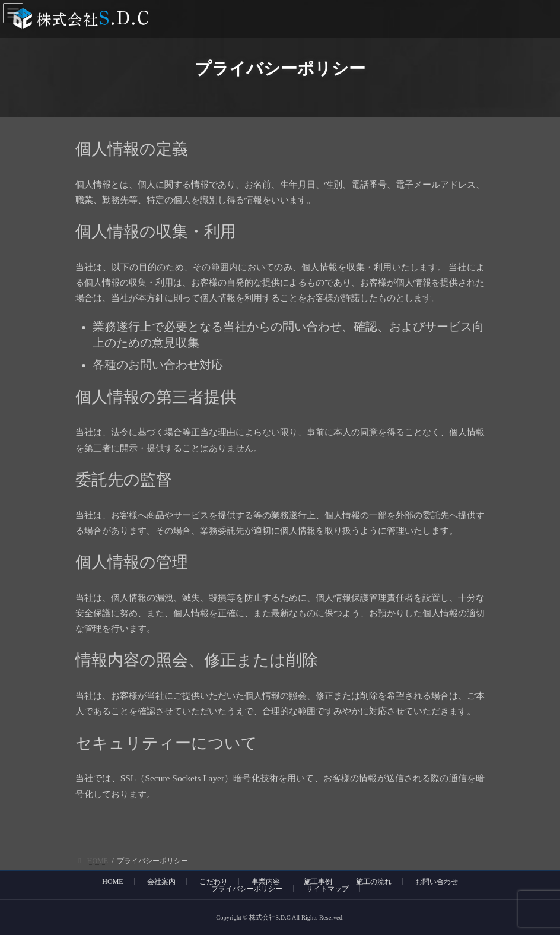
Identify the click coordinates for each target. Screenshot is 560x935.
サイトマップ (327, 889)
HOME (112, 882)
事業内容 (266, 882)
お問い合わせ (437, 882)
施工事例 (318, 882)
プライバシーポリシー (247, 889)
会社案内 (161, 882)
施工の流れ (374, 882)
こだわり (214, 882)
